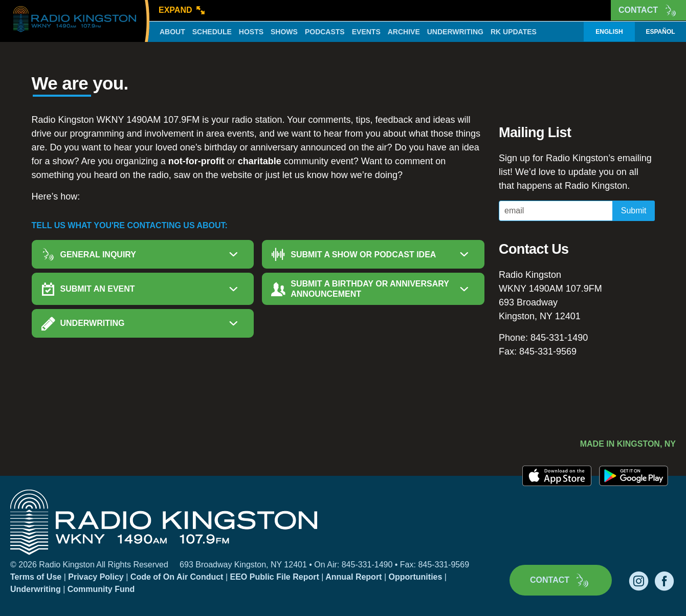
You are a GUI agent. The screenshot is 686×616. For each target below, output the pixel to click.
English (609, 32)
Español (660, 32)
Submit (634, 211)
